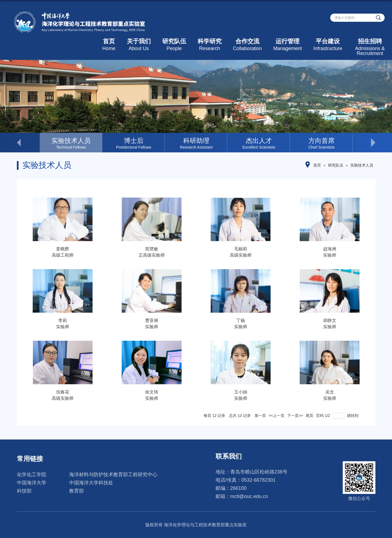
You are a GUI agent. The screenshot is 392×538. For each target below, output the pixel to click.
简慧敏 (152, 249)
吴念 (330, 392)
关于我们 (139, 44)
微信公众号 (359, 498)
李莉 (63, 320)
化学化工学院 (32, 475)
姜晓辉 (63, 249)
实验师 (330, 255)
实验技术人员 (362, 165)
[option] (71, 143)
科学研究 (210, 44)
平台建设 (328, 44)
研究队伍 (174, 44)
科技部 (24, 491)
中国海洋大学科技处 (91, 483)
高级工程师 (63, 255)
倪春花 (63, 392)
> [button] (364, 143)
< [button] (28, 143)
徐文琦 (152, 392)
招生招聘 (370, 47)
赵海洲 (330, 249)
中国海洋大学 (32, 483)
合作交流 (247, 44)
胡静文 (330, 320)
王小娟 (241, 392)
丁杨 (241, 320)
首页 (109, 44)
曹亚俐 (152, 320)
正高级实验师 (152, 255)
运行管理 (288, 44)
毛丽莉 (241, 249)
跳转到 (353, 416)
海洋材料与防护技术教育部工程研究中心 (113, 475)
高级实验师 (241, 255)
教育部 (76, 491)
